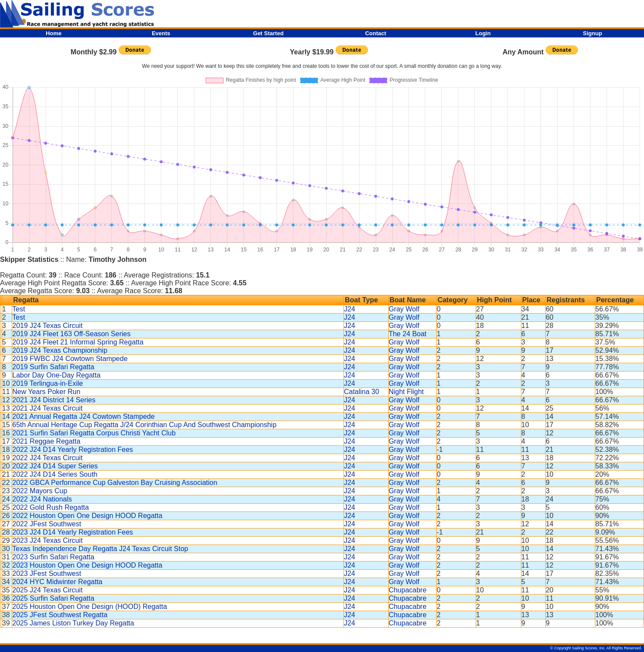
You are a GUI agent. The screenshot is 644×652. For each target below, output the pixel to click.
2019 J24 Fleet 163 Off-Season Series (71, 334)
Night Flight (406, 392)
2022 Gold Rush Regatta (50, 507)
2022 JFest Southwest (47, 524)
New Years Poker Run (46, 392)
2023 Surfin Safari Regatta (53, 557)
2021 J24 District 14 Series (54, 400)
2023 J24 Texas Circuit (47, 540)
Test (18, 309)
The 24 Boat (408, 334)
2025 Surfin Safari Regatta (53, 598)
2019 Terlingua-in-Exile (47, 383)
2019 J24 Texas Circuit (47, 326)
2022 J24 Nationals (42, 499)
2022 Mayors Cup (40, 491)
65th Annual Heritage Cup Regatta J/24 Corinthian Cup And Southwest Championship (144, 425)
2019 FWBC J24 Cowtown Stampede (70, 359)
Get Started (268, 33)
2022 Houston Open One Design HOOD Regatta (87, 516)
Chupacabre (408, 590)
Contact (376, 33)
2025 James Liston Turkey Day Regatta (73, 623)
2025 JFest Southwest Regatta (60, 615)
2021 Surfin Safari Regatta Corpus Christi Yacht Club (94, 433)
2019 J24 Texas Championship (60, 350)
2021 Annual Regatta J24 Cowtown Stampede (83, 416)
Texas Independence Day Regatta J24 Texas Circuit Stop (100, 549)
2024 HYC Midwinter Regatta (57, 582)
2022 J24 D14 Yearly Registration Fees (73, 450)
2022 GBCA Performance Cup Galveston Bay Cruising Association (115, 483)
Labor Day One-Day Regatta (56, 375)
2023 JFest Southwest (47, 573)
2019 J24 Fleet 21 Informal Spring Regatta (78, 342)
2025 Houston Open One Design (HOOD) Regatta (90, 607)
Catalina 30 (362, 392)
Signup (593, 33)
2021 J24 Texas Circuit (47, 408)
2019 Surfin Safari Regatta (53, 367)
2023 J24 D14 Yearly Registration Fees (73, 532)
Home (53, 33)
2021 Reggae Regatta (46, 441)
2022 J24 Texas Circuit (47, 458)
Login (483, 33)
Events (161, 33)
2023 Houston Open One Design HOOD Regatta (87, 565)
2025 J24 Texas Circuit (47, 590)
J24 (350, 309)
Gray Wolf (404, 309)
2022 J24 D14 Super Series (55, 466)
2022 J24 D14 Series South (55, 474)
